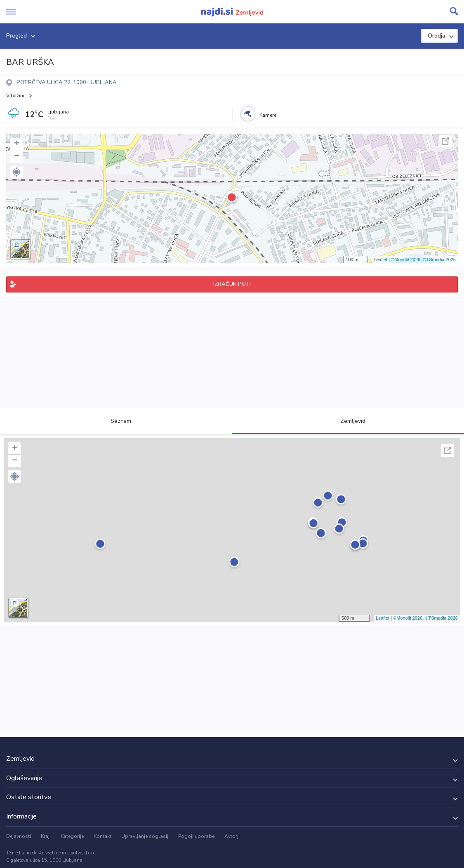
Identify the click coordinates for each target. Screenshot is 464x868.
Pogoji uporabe (196, 836)
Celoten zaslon (445, 141)
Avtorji (232, 836)
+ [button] (17, 144)
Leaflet (380, 259)
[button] (16, 172)
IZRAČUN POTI (232, 284)
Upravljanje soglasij (145, 836)
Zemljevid (348, 421)
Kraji (46, 836)
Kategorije (72, 836)
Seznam (116, 421)
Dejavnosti (19, 836)
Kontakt (102, 836)
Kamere (268, 115)
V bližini (15, 96)
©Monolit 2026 (406, 259)
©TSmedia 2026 (439, 259)
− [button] (17, 156)
